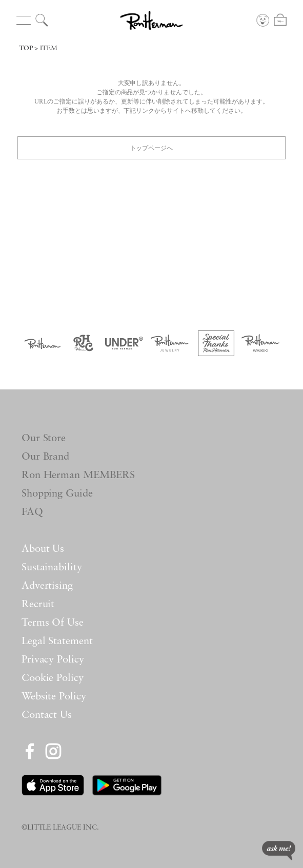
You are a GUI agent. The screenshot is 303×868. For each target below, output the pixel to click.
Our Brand (46, 457)
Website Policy (54, 697)
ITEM (49, 48)
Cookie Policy (53, 678)
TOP (26, 48)
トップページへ (152, 147)
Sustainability (52, 568)
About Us (43, 549)
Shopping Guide (57, 494)
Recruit (38, 605)
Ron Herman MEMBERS (78, 476)
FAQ (32, 512)
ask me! (279, 851)
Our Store (44, 439)
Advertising (47, 586)
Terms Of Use (53, 623)
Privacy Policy (53, 660)
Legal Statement (57, 642)
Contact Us (47, 715)
